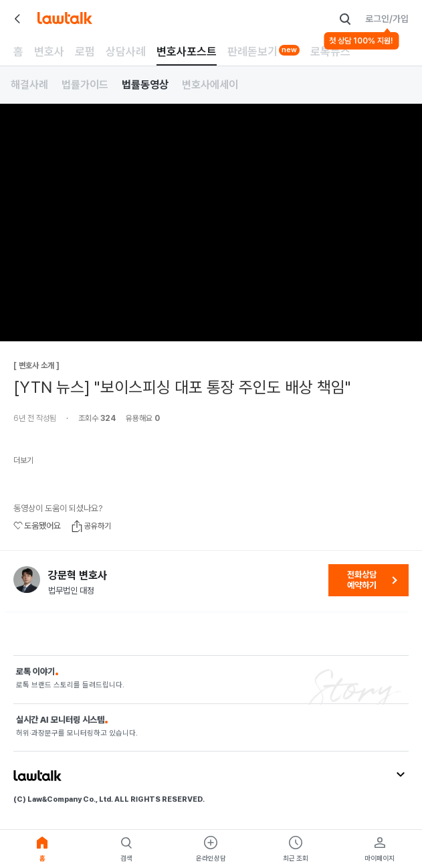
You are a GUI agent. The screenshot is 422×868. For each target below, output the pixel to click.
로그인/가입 (387, 19)
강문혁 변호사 (78, 576)
